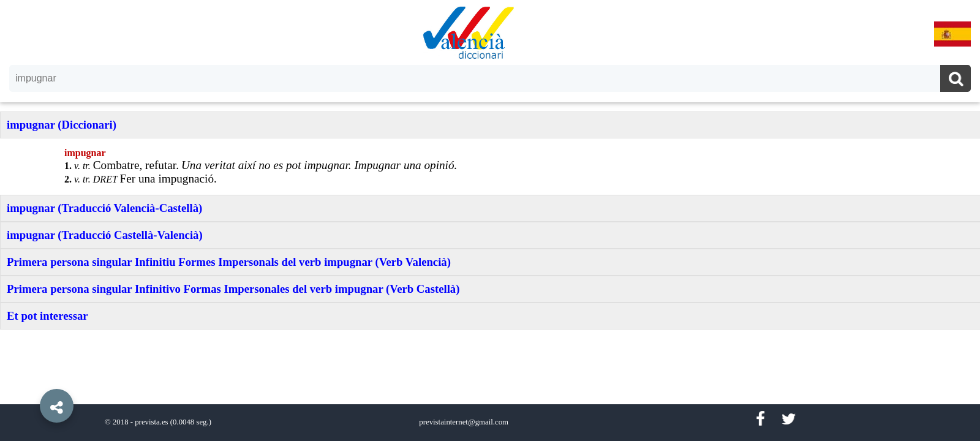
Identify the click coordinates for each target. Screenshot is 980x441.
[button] (31, 378)
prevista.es (151, 422)
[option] (490, 221)
